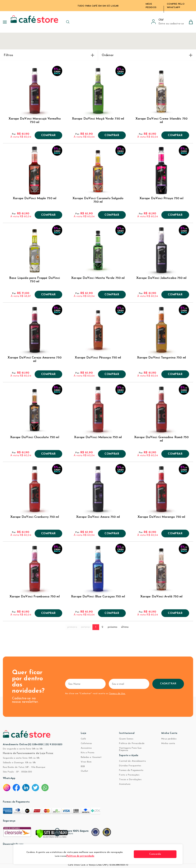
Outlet (85, 771)
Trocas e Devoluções (130, 780)
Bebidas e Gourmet (91, 757)
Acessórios (86, 748)
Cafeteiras (86, 743)
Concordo (162, 854)
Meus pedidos (169, 739)
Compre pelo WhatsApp (176, 6)
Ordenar (147, 55)
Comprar (48, 135)
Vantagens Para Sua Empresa (130, 749)
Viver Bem (86, 762)
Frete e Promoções (129, 775)
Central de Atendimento (132, 761)
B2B (83, 766)
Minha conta (168, 743)
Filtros (49, 55)
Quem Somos (126, 739)
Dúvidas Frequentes (130, 766)
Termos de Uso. (117, 694)
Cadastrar (181, 684)
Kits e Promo (88, 753)
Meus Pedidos (151, 6)
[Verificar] (52, 834)
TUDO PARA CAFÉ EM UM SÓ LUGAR (98, 6)
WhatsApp (9, 778)
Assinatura (125, 784)
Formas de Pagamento (131, 770)
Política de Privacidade (132, 743)
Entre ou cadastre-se (171, 24)
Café (83, 739)
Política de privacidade (83, 856)
